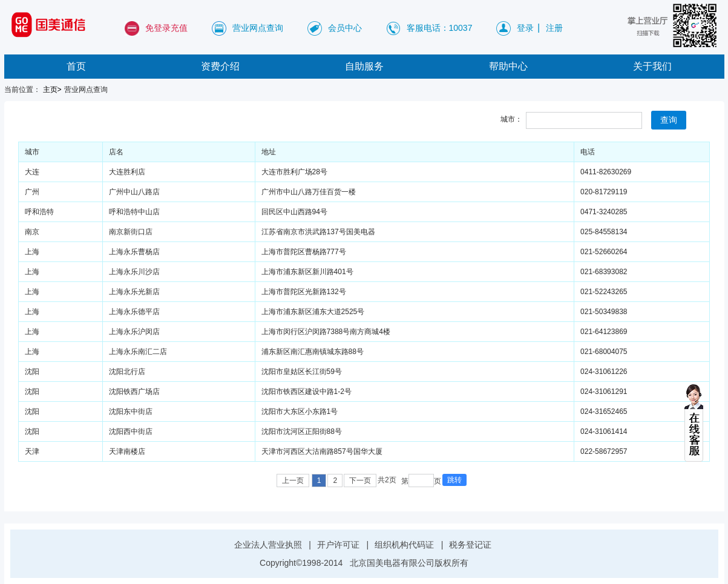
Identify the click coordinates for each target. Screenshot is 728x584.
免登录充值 (166, 28)
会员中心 (345, 28)
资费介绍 (220, 66)
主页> (52, 90)
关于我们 (652, 66)
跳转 (454, 480)
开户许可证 (338, 545)
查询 (669, 120)
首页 (76, 66)
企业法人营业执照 (268, 545)
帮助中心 (508, 66)
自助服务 (364, 66)
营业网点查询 (258, 28)
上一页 (293, 481)
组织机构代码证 (404, 545)
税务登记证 (470, 545)
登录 (525, 28)
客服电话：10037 (440, 28)
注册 (554, 28)
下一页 (360, 481)
